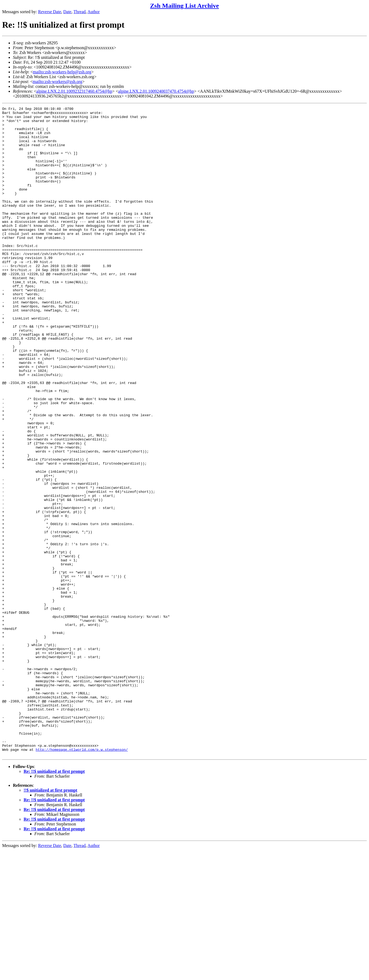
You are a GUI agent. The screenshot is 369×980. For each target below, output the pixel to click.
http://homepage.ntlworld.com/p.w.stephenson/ (82, 878)
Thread (79, 12)
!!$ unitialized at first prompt (50, 920)
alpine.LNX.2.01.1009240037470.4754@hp (156, 91)
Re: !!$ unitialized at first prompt (54, 901)
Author (94, 12)
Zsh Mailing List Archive (184, 6)
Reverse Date (50, 12)
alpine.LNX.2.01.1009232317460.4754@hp (74, 91)
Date (67, 12)
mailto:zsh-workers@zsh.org (57, 82)
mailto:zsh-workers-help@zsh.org (62, 72)
